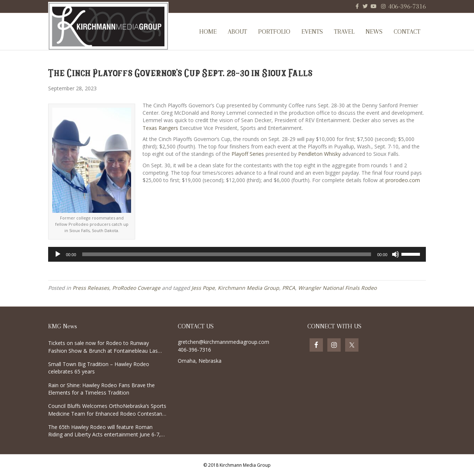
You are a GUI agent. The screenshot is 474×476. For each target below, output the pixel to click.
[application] (237, 254)
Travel (344, 31)
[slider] (227, 254)
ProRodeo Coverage (136, 288)
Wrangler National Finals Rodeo (337, 288)
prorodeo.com (403, 180)
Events (312, 31)
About (237, 31)
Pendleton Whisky (319, 154)
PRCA (289, 288)
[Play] (58, 254)
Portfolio (274, 31)
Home (208, 31)
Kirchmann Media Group (248, 288)
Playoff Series (248, 154)
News (374, 31)
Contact (407, 31)
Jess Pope (203, 288)
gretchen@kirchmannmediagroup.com (223, 342)
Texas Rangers (160, 128)
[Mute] (395, 254)
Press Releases (91, 288)
